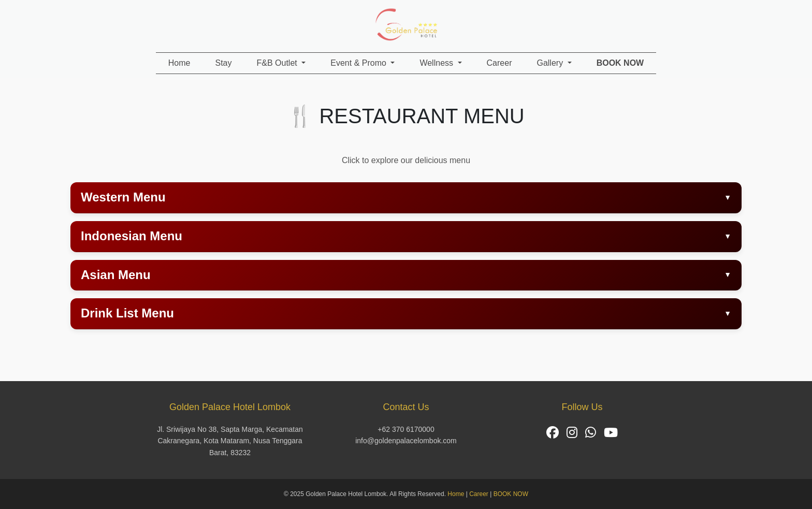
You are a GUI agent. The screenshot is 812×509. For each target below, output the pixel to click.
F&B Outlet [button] (278, 63)
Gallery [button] (551, 63)
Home (179, 63)
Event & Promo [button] (359, 63)
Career (499, 63)
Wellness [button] (437, 63)
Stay (223, 63)
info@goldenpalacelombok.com (406, 441)
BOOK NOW (511, 494)
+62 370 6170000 (406, 429)
